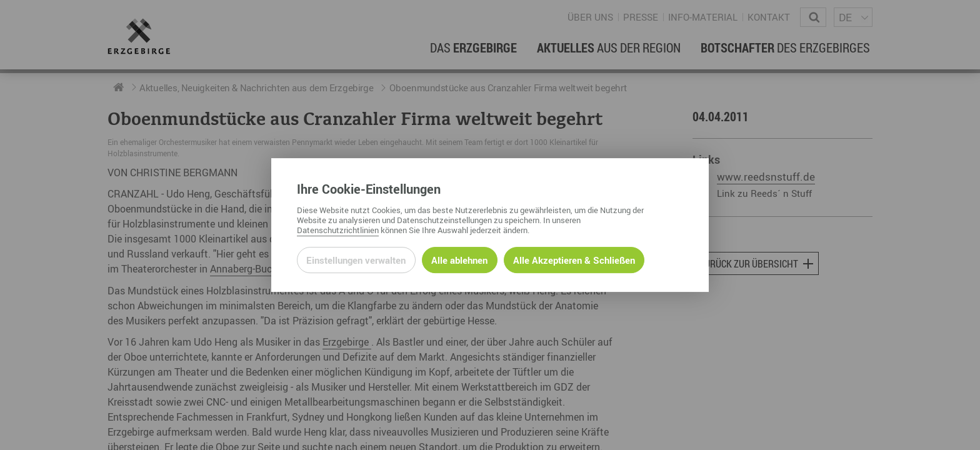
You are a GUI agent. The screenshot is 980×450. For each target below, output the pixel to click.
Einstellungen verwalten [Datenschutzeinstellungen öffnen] (356, 260)
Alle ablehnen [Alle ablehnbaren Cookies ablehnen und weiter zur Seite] (459, 260)
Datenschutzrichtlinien (338, 230)
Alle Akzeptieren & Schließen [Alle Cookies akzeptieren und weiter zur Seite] (574, 260)
